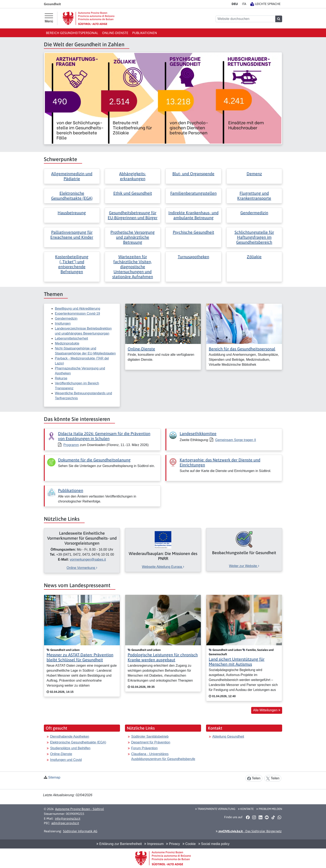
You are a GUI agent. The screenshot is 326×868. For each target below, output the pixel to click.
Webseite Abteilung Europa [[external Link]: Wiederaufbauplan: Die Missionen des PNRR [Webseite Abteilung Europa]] (163, 567)
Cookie (189, 844)
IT (244, 4)
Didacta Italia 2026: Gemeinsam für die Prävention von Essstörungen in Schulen (104, 436)
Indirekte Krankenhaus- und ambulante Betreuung (193, 215)
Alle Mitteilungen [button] (267, 710)
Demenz (254, 174)
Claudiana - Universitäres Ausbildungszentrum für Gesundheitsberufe (163, 756)
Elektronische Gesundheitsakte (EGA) (72, 196)
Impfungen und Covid (66, 760)
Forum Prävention (144, 748)
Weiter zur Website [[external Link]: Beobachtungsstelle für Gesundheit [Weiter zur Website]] (244, 566)
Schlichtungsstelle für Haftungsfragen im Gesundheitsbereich (254, 237)
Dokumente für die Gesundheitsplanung (94, 460)
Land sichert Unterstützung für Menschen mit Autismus (237, 662)
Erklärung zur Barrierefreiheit (119, 844)
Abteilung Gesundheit (228, 737)
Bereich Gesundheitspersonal (72, 33)
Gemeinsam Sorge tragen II (236, 440)
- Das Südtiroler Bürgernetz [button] (249, 831)
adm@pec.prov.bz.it (65, 823)
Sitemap (54, 777)
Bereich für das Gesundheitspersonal (242, 349)
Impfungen (63, 323)
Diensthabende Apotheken (70, 737)
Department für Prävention (151, 742)
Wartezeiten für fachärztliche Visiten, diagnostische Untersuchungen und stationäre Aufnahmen (133, 267)
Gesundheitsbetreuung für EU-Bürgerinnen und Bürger (133, 215)
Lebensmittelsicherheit (71, 338)
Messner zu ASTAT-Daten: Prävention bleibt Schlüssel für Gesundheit (80, 657)
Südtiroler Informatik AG (80, 831)
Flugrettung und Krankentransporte (254, 196)
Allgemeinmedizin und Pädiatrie (72, 176)
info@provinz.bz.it (68, 818)
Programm (71, 445)
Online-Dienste (115, 33)
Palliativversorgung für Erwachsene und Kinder (72, 235)
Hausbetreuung (72, 213)
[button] (248, 817)
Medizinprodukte (67, 343)
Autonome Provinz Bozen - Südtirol (80, 809)
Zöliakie (254, 257)
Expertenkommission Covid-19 (77, 314)
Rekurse (61, 378)
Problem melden (269, 809)
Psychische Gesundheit (193, 232)
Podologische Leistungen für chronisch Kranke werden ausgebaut (163, 657)
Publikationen (145, 33)
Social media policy (214, 844)
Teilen (254, 778)
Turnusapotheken (193, 257)
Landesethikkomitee (198, 433)
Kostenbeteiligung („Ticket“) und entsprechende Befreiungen (72, 264)
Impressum (154, 844)
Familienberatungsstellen (193, 193)
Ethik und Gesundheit (133, 193)
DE (235, 4)
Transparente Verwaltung (215, 809)
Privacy (173, 844)
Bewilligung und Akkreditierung (78, 309)
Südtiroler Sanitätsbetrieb (150, 737)
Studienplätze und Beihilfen (70, 748)
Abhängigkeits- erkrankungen (133, 176)
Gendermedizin (254, 213)
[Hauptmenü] (49, 18)
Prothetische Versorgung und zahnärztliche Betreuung (133, 237)
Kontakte (246, 809)
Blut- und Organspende (193, 174)
